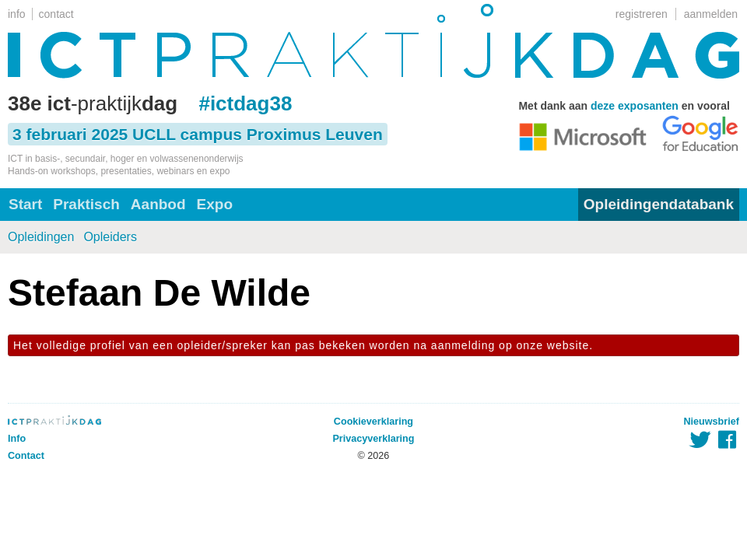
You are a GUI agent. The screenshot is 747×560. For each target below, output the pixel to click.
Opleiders (110, 237)
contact (56, 14)
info (17, 14)
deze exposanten (635, 106)
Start (25, 204)
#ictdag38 (245, 103)
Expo (215, 204)
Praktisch (86, 204)
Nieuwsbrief (712, 422)
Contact (26, 456)
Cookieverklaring (373, 422)
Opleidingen (41, 237)
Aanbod (158, 204)
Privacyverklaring (373, 439)
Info (17, 439)
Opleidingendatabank (659, 204)
